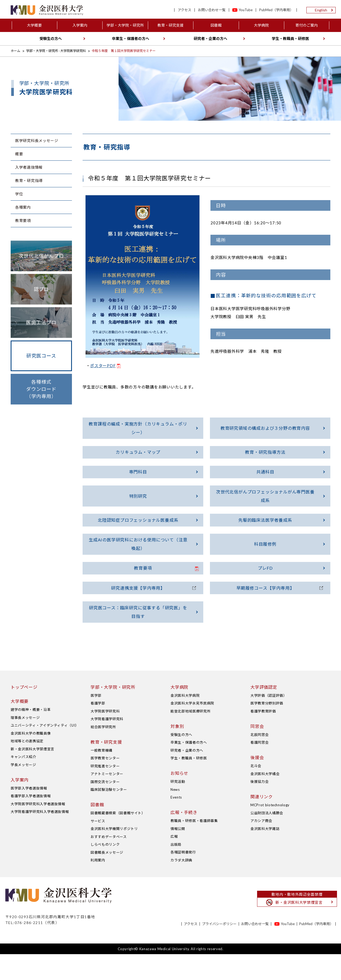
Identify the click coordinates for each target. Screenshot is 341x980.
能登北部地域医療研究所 (190, 737)
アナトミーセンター (107, 800)
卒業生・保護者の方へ (131, 39)
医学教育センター (105, 784)
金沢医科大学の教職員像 (31, 759)
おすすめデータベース (109, 862)
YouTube (246, 10)
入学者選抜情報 (29, 167)
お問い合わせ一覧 (212, 10)
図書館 (216, 25)
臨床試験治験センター (109, 815)
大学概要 (34, 25)
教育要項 (23, 220)
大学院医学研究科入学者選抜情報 (38, 829)
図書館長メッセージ (107, 878)
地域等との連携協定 (27, 767)
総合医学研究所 (103, 752)
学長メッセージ (23, 790)
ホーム (15, 51)
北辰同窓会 (259, 760)
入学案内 (80, 25)
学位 (19, 194)
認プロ (41, 289)
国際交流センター (105, 807)
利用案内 (98, 886)
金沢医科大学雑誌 (265, 854)
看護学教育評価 (263, 737)
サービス (98, 847)
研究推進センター (105, 792)
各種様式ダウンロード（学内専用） (41, 389)
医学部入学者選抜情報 (29, 814)
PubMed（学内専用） (276, 10)
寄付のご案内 (307, 25)
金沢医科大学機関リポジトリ (114, 855)
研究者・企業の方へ (210, 39)
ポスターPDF (103, 366)
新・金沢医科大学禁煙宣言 (33, 775)
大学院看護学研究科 (107, 745)
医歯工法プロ (41, 322)
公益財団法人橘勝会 (267, 839)
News (175, 815)
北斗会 (256, 792)
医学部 (96, 721)
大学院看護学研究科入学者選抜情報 (40, 837)
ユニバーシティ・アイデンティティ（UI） (45, 751)
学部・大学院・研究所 (125, 25)
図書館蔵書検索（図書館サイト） (118, 839)
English (321, 10)
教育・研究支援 (170, 25)
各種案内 (23, 207)
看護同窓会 (259, 768)
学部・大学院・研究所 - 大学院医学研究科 (56, 51)
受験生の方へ (51, 39)
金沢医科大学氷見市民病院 (192, 729)
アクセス (184, 10)
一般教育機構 (102, 776)
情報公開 (178, 854)
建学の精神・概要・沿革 (31, 735)
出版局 (176, 870)
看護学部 (98, 729)
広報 (174, 862)
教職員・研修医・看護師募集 (194, 847)
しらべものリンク (105, 870)
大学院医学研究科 (105, 737)
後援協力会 (259, 807)
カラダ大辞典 (181, 886)
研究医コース (41, 356)
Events (176, 823)
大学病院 (261, 25)
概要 (19, 154)
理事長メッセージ (25, 743)
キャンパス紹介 (23, 783)
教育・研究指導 (29, 181)
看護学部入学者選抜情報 (31, 822)
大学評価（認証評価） (269, 721)
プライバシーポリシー (219, 950)
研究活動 (178, 807)
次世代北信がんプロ (41, 256)
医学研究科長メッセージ (37, 141)
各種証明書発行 (183, 878)
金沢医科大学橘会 (265, 799)
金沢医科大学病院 (185, 721)
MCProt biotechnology (270, 831)
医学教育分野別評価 (267, 729)
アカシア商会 (261, 847)
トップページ (24, 713)
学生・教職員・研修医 (290, 39)
